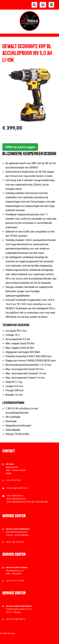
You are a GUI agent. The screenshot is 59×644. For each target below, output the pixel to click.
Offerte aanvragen (20, 147)
